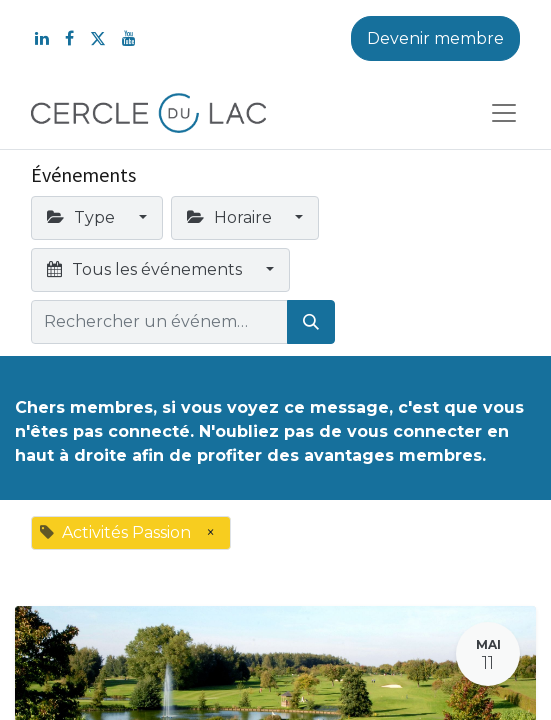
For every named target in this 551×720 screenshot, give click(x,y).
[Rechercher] (311, 322)
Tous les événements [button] (146, 269)
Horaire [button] (231, 217)
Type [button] (83, 217)
